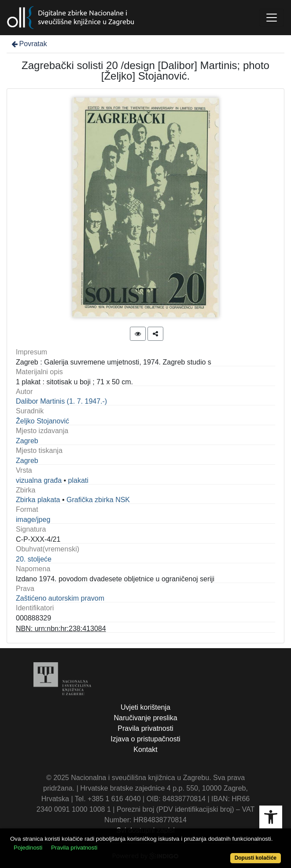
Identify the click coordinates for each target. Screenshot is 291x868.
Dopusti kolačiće (256, 858)
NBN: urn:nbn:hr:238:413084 (61, 629)
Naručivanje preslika (145, 718)
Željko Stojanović (42, 421)
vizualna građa (39, 480)
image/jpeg (33, 520)
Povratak (29, 44)
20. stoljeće (34, 559)
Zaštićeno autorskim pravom (60, 598)
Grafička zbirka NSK (98, 500)
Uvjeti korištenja (145, 707)
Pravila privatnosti (145, 728)
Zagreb (27, 441)
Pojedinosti (28, 848)
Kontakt (145, 749)
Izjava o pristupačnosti (145, 739)
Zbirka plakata (38, 500)
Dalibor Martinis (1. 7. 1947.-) (61, 401)
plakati (78, 480)
